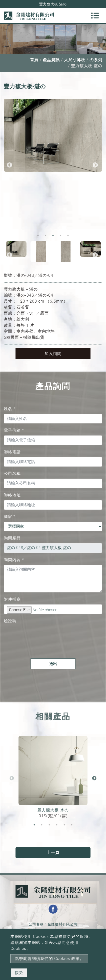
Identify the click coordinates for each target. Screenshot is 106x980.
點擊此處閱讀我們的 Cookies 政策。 (49, 959)
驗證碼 (10, 621)
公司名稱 (12, 473)
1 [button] (38, 235)
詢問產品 (12, 538)
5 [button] (68, 235)
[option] (53, 135)
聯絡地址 (12, 495)
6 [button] (72, 825)
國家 (10, 517)
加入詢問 (53, 354)
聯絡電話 (12, 452)
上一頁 (53, 853)
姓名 (10, 409)
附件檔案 (12, 599)
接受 (19, 973)
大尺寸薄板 (75, 60)
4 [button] (60, 235)
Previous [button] (9, 165)
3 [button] (53, 235)
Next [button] (95, 165)
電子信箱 (14, 430)
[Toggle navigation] (95, 16)
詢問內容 (14, 560)
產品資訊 (51, 60)
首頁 (34, 60)
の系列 (96, 60)
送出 (53, 664)
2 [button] (45, 235)
